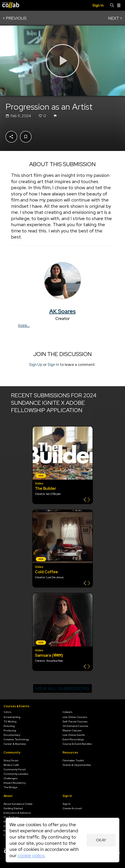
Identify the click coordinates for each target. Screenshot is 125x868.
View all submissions (62, 688)
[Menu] (119, 5)
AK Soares (63, 311)
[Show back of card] (87, 500)
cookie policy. (31, 855)
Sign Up (36, 365)
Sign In (53, 365)
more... (24, 325)
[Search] (112, 5)
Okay (101, 840)
